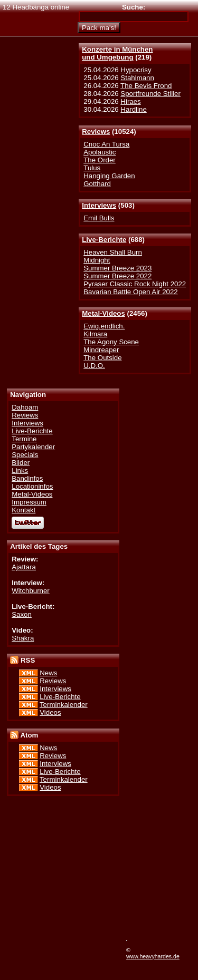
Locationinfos (32, 486)
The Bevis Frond (146, 86)
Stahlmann (137, 78)
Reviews (96, 132)
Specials (25, 455)
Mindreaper (101, 350)
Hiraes (130, 101)
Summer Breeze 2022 (117, 276)
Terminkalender (64, 705)
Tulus (92, 168)
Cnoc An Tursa (106, 144)
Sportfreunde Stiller (150, 94)
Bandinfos (27, 478)
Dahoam (25, 407)
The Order (99, 160)
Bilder (21, 463)
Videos (50, 712)
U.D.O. (94, 366)
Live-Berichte (104, 240)
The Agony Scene (111, 342)
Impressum (29, 502)
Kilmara (95, 334)
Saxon (22, 614)
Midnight (97, 260)
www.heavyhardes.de (153, 956)
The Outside (102, 358)
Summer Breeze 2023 (117, 268)
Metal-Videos (103, 313)
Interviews (99, 205)
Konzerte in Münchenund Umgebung (117, 53)
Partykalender (33, 447)
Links (20, 470)
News (48, 673)
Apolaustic (100, 152)
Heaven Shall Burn (113, 252)
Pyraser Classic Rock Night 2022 (135, 284)
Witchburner (31, 591)
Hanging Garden (109, 176)
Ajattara (24, 567)
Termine (24, 439)
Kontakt (23, 510)
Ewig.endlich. (104, 326)
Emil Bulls (99, 218)
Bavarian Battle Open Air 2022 (130, 292)
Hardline (133, 109)
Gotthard (97, 184)
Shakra (23, 638)
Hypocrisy (136, 70)
